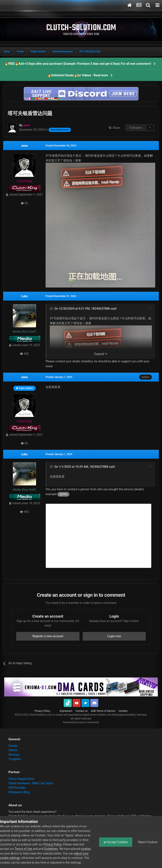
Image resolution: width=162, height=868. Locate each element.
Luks (24, 296)
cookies (86, 849)
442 (24, 354)
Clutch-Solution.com (41, 715)
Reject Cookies (147, 842)
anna (25, 146)
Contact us (82, 711)
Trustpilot (15, 759)
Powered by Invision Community (81, 722)
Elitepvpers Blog (19, 792)
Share (114, 128)
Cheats (13, 746)
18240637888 (100, 309)
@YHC (63, 494)
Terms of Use (23, 849)
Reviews (14, 755)
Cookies (123, 711)
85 (24, 203)
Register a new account (48, 636)
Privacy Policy (42, 711)
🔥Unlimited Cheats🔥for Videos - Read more (78, 75)
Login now (114, 636)
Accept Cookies (116, 842)
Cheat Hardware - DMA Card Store (31, 783)
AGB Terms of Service (103, 711)
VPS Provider (17, 788)
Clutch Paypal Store (21, 779)
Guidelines (51, 849)
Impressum (66, 711)
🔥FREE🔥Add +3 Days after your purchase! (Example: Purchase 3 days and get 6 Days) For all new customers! (78, 64)
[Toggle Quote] (52, 309)
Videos (13, 750)
